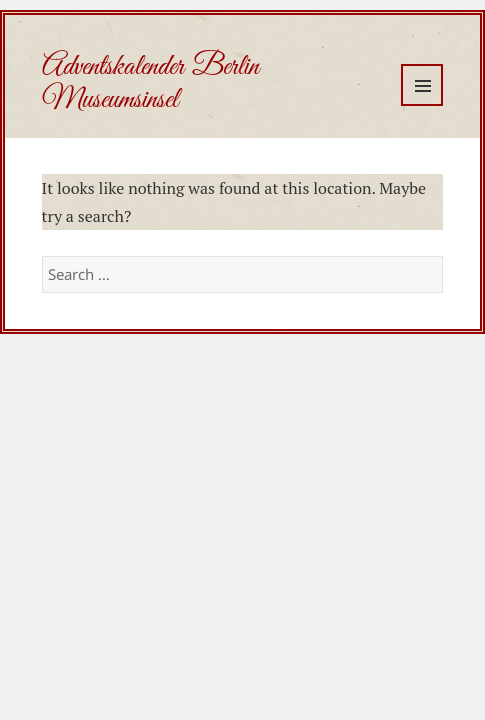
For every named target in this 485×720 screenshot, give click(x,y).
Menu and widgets (422, 85)
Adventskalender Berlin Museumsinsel (150, 83)
